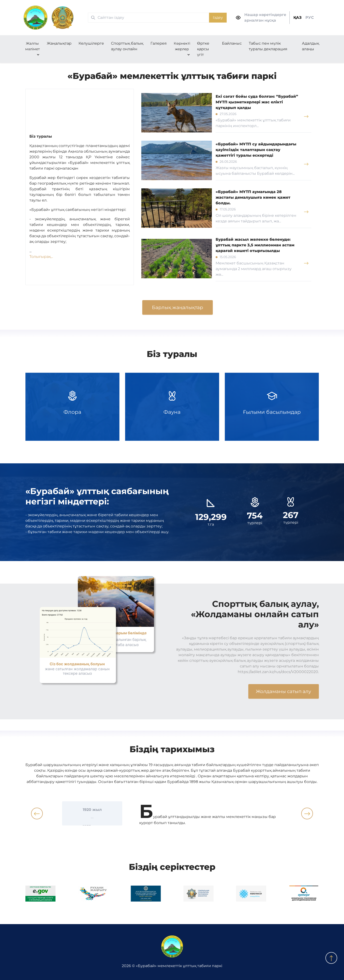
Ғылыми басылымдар (272, 407)
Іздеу (218, 17)
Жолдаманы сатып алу (283, 691)
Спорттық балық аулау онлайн (127, 46)
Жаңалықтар (59, 43)
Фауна (172, 407)
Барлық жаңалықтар (178, 307)
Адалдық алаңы (310, 46)
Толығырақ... (41, 257)
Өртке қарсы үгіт (203, 49)
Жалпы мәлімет (32, 46)
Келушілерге (91, 43)
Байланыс (232, 43)
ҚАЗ (298, 17)
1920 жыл (92, 810)
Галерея (159, 43)
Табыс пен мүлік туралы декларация (268, 46)
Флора (72, 407)
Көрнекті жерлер (182, 46)
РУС (310, 17)
